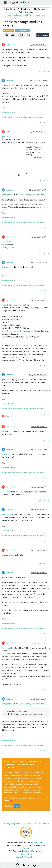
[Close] (47, 761)
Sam (26, 845)
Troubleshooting (22, 31)
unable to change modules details (32, 195)
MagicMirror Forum (19, 2)
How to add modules (9, 112)
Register (9, 806)
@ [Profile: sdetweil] (6, 137)
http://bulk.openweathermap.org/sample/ (19, 331)
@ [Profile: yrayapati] (6, 85)
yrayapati (11, 45)
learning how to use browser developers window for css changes (23, 117)
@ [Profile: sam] (4, 305)
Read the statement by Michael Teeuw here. (26, 15)
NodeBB (29, 851)
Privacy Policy (30, 857)
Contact (19, 857)
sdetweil (10, 80)
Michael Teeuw (37, 842)
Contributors (26, 854)
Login (17, 806)
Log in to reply (43, 35)
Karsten (26, 848)
